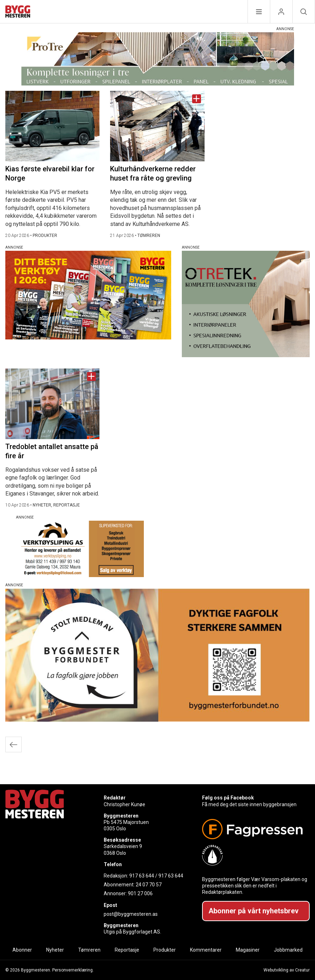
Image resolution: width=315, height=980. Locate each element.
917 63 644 (142, 876)
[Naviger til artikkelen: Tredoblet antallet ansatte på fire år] (52, 404)
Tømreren (89, 950)
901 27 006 (140, 893)
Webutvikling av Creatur (287, 970)
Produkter (165, 950)
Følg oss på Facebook (228, 798)
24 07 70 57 (149, 885)
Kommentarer (206, 950)
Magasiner (248, 950)
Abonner (22, 950)
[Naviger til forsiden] (18, 13)
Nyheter (55, 950)
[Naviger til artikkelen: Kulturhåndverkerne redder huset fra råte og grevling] (157, 126)
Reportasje (127, 950)
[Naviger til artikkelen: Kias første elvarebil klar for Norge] (52, 126)
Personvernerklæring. (73, 970)
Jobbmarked (288, 950)
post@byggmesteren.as (131, 914)
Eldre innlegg (13, 744)
